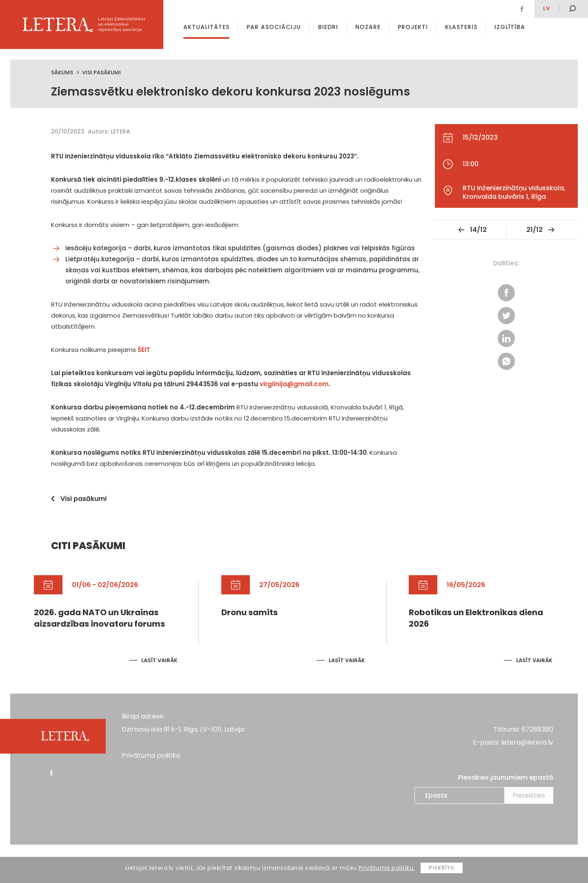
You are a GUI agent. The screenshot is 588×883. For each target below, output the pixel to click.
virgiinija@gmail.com (294, 384)
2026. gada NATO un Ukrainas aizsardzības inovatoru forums (99, 618)
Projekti (413, 27)
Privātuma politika (151, 755)
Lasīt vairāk (159, 660)
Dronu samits (249, 612)
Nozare (368, 27)
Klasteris (461, 27)
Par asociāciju (274, 27)
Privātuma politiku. (387, 868)
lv (547, 8)
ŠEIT (144, 350)
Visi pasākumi (101, 72)
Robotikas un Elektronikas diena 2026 (476, 618)
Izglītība (510, 27)
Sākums (62, 72)
